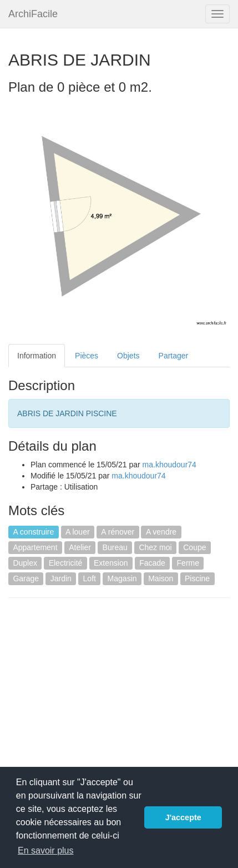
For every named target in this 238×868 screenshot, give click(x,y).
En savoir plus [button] (46, 850)
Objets (128, 356)
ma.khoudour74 (169, 465)
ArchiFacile (33, 14)
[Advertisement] (102, 687)
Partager (174, 356)
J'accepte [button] (183, 817)
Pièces (87, 356)
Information (37, 356)
